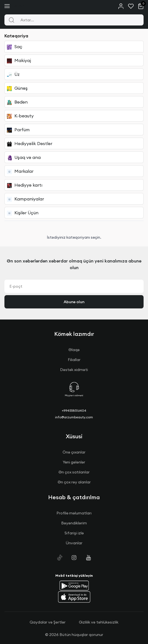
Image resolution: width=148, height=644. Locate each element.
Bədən (17, 102)
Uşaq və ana (24, 157)
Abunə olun (74, 302)
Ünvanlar (74, 543)
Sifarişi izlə (74, 533)
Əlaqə (74, 350)
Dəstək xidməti (74, 370)
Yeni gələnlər (74, 462)
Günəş (17, 88)
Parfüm (18, 130)
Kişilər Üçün (23, 213)
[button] (74, 586)
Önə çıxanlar (74, 452)
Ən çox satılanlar (74, 472)
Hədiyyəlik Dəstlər (30, 144)
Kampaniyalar (25, 199)
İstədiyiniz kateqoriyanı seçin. (74, 237)
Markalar (20, 171)
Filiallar (74, 360)
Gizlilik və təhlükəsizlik (99, 622)
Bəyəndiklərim (74, 523)
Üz (13, 74)
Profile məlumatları (74, 513)
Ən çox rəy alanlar (74, 482)
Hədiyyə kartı (25, 185)
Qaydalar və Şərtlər (48, 622)
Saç (15, 47)
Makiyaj (19, 60)
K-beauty (20, 116)
